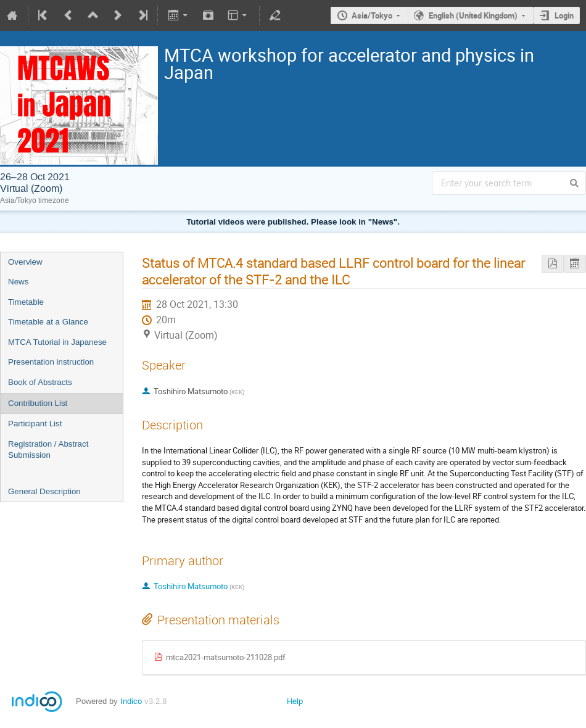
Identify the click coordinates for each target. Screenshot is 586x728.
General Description (44, 491)
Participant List (35, 424)
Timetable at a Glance (48, 322)
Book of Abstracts (40, 382)
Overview (25, 262)
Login (564, 15)
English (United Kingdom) (473, 15)
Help (295, 701)
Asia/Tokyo (372, 15)
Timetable (26, 302)
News (18, 282)
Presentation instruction (51, 362)
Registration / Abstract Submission (48, 450)
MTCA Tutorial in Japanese (57, 342)
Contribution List (38, 403)
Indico (131, 701)
